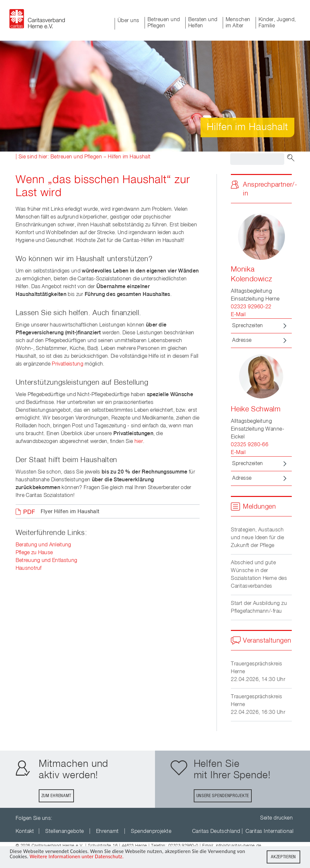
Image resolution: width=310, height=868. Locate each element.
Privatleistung (67, 364)
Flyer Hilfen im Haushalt (70, 512)
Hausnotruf (29, 568)
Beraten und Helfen (203, 23)
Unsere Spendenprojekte (223, 796)
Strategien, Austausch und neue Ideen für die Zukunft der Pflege (258, 538)
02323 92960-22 (251, 307)
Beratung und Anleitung (43, 545)
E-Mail (238, 315)
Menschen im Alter (238, 23)
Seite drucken (276, 818)
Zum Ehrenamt (56, 796)
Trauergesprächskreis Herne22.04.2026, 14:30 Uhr (258, 672)
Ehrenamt (107, 832)
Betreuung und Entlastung (47, 561)
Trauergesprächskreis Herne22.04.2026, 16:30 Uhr (258, 705)
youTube (62, 818)
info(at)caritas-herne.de (239, 846)
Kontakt (25, 832)
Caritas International (269, 832)
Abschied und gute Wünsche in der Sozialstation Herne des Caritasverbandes (259, 575)
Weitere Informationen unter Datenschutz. (77, 858)
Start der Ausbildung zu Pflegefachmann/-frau (259, 608)
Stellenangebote (64, 832)
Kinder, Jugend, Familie (277, 23)
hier (139, 442)
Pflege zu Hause (34, 553)
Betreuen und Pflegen (164, 23)
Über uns (128, 21)
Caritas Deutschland (216, 832)
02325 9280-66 (250, 445)
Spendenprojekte (151, 832)
